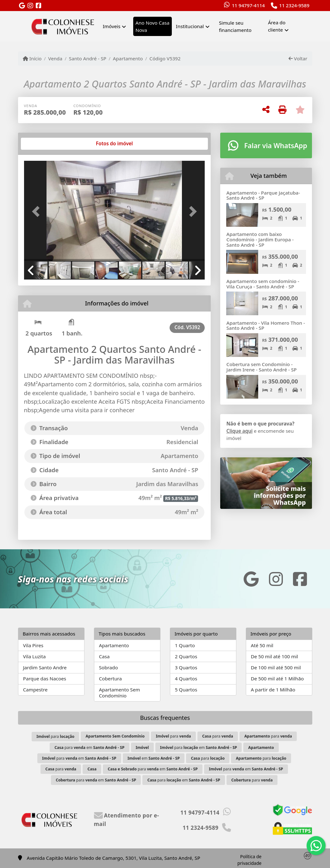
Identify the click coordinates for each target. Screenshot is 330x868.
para (55, 736)
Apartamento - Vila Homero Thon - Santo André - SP (265, 325)
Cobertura (110, 678)
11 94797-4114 (248, 5)
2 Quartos (186, 656)
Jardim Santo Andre (45, 667)
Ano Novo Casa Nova (152, 26)
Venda (55, 58)
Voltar (298, 58)
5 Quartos (186, 690)
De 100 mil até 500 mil (276, 667)
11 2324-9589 (294, 5)
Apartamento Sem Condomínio (120, 693)
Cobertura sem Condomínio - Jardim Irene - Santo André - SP (261, 367)
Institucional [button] (190, 26)
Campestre (35, 690)
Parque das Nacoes (45, 678)
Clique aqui (239, 431)
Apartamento (128, 58)
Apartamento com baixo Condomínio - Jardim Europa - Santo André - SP (260, 239)
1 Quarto (185, 645)
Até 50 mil (262, 645)
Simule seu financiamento (235, 26)
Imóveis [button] (112, 26)
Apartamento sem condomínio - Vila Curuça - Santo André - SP (263, 284)
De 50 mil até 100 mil (274, 656)
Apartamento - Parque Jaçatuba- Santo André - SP (263, 195)
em (154, 758)
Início (32, 58)
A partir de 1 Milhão (273, 690)
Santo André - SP (88, 58)
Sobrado (109, 667)
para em (89, 747)
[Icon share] (22, 6)
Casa (104, 656)
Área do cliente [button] (277, 26)
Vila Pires (33, 645)
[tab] (44, 144)
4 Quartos (186, 678)
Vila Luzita (34, 656)
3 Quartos (186, 667)
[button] (38, 212)
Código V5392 (165, 58)
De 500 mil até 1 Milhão (277, 678)
